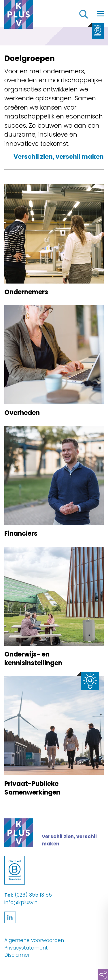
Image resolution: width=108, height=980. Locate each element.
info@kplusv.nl (21, 902)
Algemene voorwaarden (34, 940)
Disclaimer (17, 955)
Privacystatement (26, 948)
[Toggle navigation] (100, 14)
